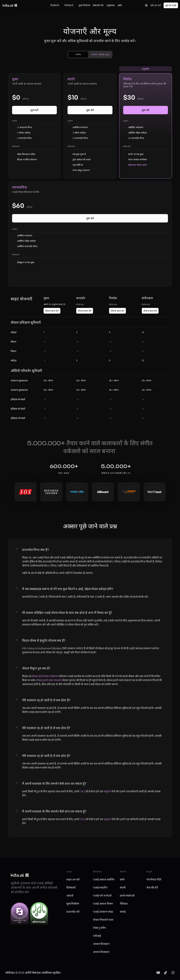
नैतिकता (124, 904)
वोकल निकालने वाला (103, 920)
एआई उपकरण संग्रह (103, 912)
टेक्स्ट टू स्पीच (99, 928)
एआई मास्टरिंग (100, 888)
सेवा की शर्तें (152, 888)
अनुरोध (107, 791)
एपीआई (97, 936)
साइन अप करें (73, 879)
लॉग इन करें (156, 5)
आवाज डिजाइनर (101, 944)
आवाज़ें (70, 896)
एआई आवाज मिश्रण (103, 904)
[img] (158, 973)
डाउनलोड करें (73, 912)
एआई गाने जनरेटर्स (102, 896)
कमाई (123, 912)
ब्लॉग (122, 879)
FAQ (82, 791)
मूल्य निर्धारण (73, 904)
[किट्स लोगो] (10, 5)
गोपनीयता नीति (154, 879)
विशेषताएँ (55, 5)
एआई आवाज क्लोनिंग (104, 879)
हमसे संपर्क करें (127, 896)
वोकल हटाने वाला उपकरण (45, 676)
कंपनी (123, 888)
